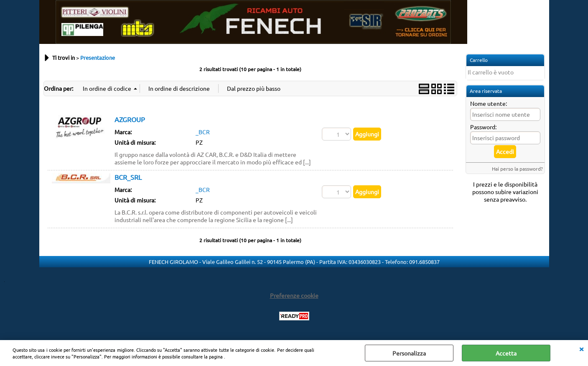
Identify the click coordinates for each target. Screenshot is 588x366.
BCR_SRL (128, 177)
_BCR (203, 132)
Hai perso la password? (517, 169)
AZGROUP (130, 119)
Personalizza (409, 353)
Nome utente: (489, 103)
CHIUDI (581, 348)
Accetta (506, 353)
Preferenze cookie (294, 295)
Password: (483, 127)
